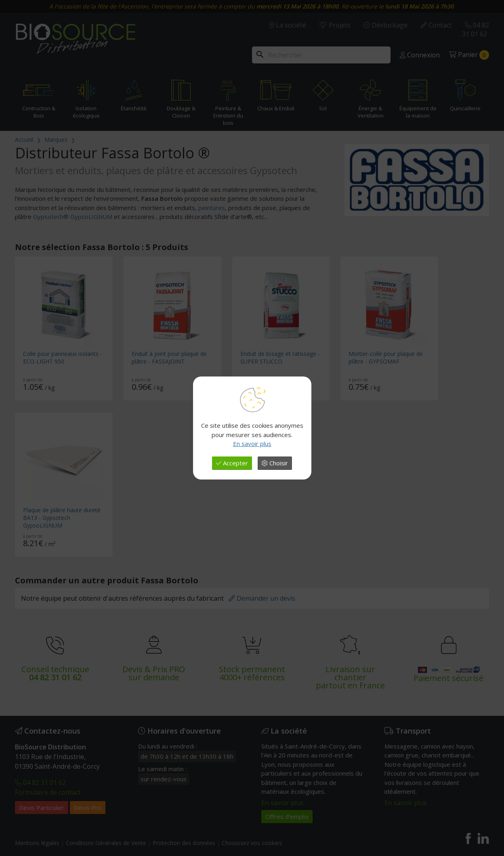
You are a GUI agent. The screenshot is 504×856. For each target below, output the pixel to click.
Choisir (275, 463)
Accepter (232, 463)
